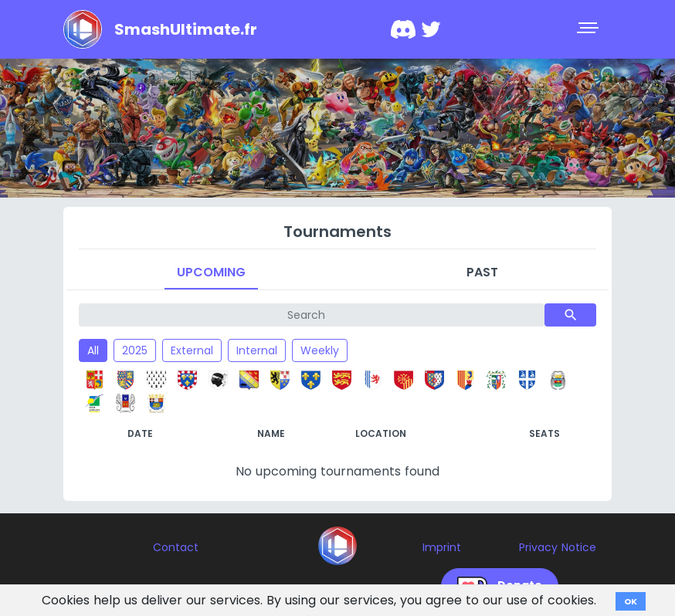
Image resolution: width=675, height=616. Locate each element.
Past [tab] (482, 272)
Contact (176, 547)
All (93, 350)
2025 (135, 350)
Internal (257, 350)
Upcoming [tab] (211, 272)
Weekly (320, 350)
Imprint (442, 547)
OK (631, 601)
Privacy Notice (558, 547)
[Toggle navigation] (589, 29)
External (192, 350)
